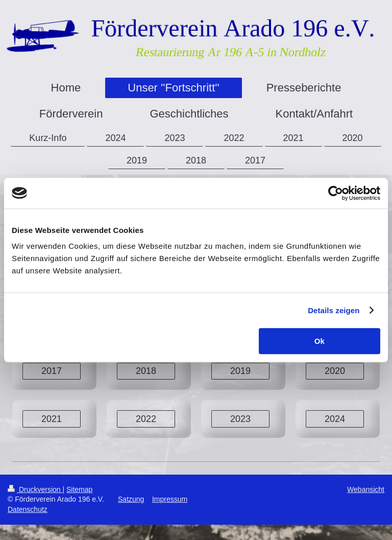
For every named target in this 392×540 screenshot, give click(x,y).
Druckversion (35, 489)
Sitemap (79, 489)
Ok (320, 341)
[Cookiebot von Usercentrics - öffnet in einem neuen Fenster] (336, 193)
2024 (335, 419)
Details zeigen (334, 310)
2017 (52, 371)
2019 (240, 371)
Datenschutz (28, 509)
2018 (146, 371)
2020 (335, 371)
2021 (52, 419)
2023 (240, 419)
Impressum (170, 499)
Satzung (131, 499)
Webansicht (366, 489)
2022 (146, 419)
